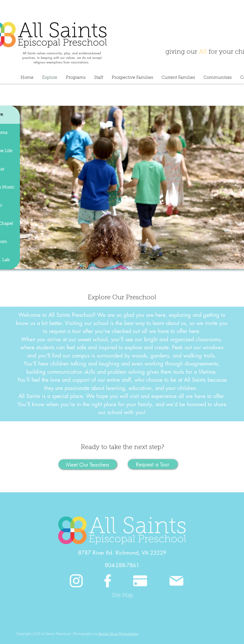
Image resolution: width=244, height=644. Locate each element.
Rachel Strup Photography (119, 634)
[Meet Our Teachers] (88, 464)
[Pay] (140, 581)
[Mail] (176, 581)
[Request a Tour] (153, 464)
